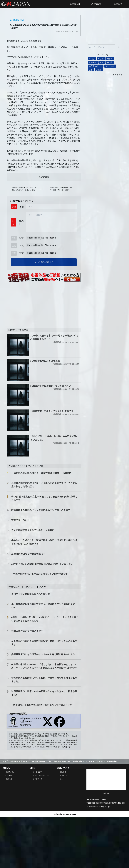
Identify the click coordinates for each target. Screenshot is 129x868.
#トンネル (110, 66)
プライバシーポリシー (41, 775)
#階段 (99, 70)
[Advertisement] (36, 303)
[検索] (119, 47)
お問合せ (106, 793)
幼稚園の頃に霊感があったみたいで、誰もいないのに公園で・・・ (62, 189)
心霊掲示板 (75, 4)
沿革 (61, 779)
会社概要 (63, 772)
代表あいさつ (64, 775)
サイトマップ (37, 779)
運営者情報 (25, 725)
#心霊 (110, 62)
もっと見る (118, 74)
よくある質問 (37, 772)
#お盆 (92, 59)
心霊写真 (9, 779)
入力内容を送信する (44, 262)
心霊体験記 (97, 4)
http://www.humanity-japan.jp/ (98, 806)
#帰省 (110, 59)
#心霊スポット (96, 66)
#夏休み (93, 62)
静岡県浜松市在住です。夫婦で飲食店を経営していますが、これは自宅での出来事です (24, 189)
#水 (91, 70)
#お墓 (101, 59)
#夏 (102, 62)
